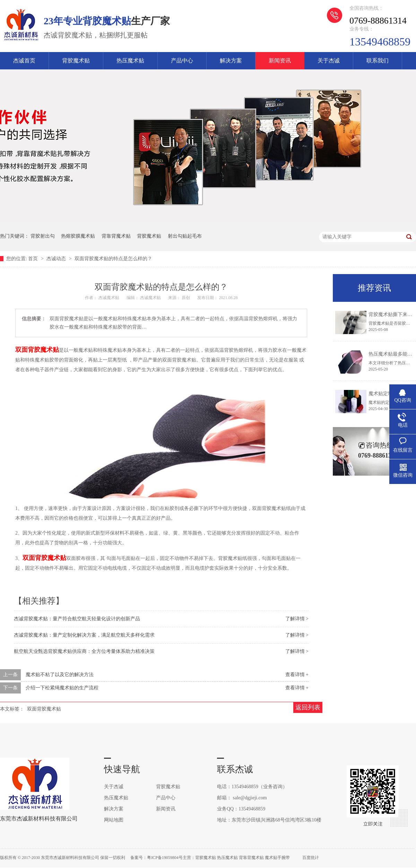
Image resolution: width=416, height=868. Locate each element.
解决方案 (231, 61)
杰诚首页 (24, 61)
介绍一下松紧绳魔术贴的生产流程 (62, 688)
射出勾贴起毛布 (185, 236)
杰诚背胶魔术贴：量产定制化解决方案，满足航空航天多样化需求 (84, 635)
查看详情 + (297, 675)
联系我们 (378, 61)
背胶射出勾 (43, 236)
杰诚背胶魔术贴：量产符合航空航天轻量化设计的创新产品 (77, 619)
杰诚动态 (57, 259)
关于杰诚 (329, 61)
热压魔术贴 (130, 61)
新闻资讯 (280, 61)
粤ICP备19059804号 (165, 858)
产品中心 (182, 61)
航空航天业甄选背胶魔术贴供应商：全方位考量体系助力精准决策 (84, 651)
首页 (34, 259)
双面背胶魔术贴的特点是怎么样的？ (113, 259)
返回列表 (308, 707)
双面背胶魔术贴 (37, 350)
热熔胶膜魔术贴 (78, 236)
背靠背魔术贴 (116, 236)
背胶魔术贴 (76, 61)
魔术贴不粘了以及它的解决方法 (60, 675)
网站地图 (114, 820)
